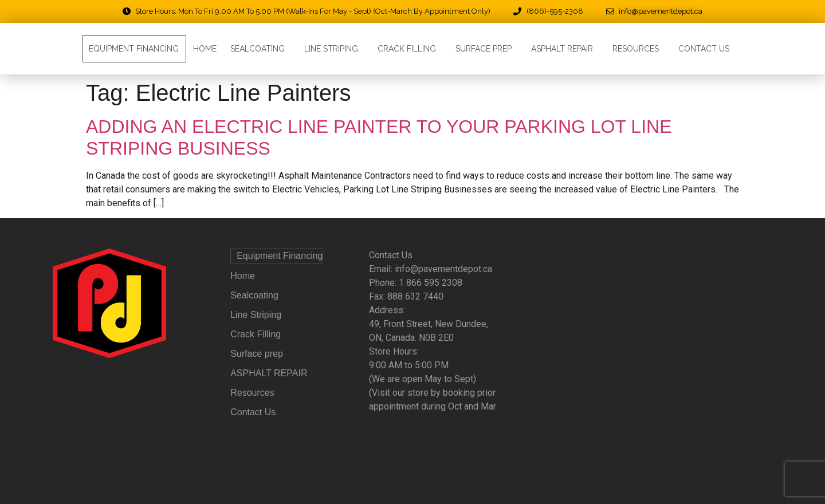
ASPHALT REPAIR (565, 49)
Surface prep (486, 49)
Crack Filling (410, 49)
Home (205, 49)
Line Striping (334, 49)
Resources (639, 49)
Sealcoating (260, 49)
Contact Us (704, 49)
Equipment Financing (134, 49)
